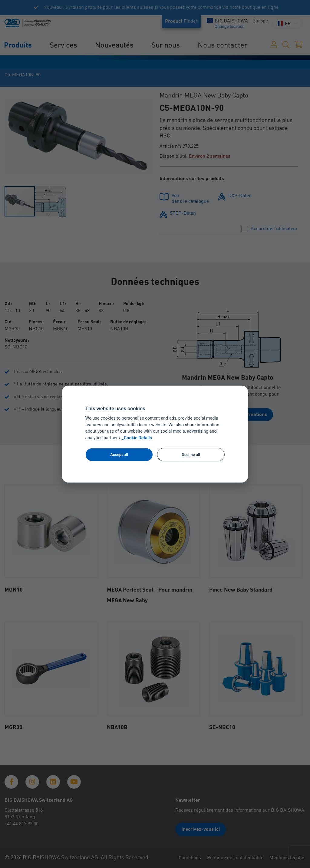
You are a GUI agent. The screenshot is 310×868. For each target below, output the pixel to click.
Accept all (119, 455)
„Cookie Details (137, 438)
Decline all (191, 455)
